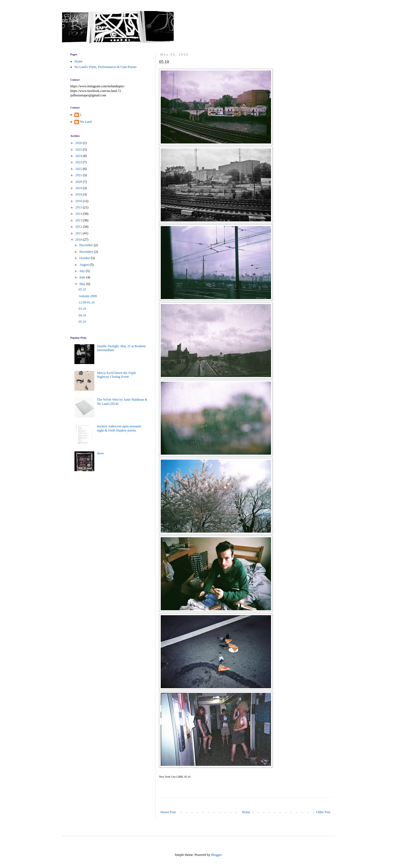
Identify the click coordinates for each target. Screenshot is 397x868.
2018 (79, 194)
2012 (79, 227)
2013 (79, 220)
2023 (79, 162)
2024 (79, 156)
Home (246, 812)
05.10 (82, 289)
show (100, 453)
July (83, 271)
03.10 (82, 309)
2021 (79, 175)
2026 (79, 143)
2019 (79, 188)
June (83, 277)
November (87, 252)
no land (70, 20)
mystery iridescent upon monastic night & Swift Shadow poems (119, 428)
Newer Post (168, 812)
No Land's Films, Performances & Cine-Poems (105, 67)
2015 (79, 207)
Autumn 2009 (88, 296)
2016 (79, 201)
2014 (79, 214)
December (87, 245)
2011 (79, 233)
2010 (79, 240)
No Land (86, 122)
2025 (79, 150)
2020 (79, 182)
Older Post (323, 812)
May (83, 284)
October (85, 258)
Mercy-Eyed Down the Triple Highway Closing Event (117, 375)
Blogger (216, 855)
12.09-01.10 (87, 302)
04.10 (82, 315)
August (85, 265)
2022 (79, 169)
